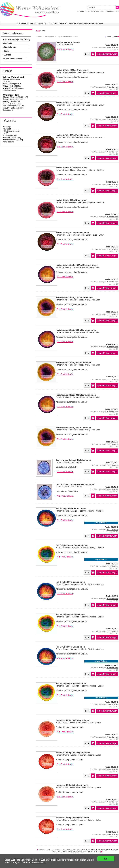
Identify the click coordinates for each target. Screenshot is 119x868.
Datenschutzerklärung (14, 140)
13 (67, 850)
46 (84, 852)
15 (72, 850)
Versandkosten (93, 11)
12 (64, 850)
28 (104, 850)
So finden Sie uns (12, 131)
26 (99, 850)
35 (56, 852)
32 (114, 850)
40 (69, 852)
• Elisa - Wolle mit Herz (13, 59)
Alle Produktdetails (65, 49)
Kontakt (110, 11)
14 (69, 850)
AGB (103, 11)
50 (94, 852)
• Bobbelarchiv (10, 47)
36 (59, 852)
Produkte (82, 11)
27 (102, 850)
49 (91, 852)
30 (109, 850)
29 (107, 850)
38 (64, 852)
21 (87, 850)
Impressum (9, 142)
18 (79, 850)
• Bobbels (7, 43)
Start (117, 11)
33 (117, 850)
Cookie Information (39, 862)
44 (79, 852)
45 (81, 852)
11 (62, 850)
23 (92, 850)
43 (76, 852)
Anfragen (8, 127)
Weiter (115, 36)
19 (82, 850)
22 (89, 850)
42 (74, 852)
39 (66, 852)
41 (71, 852)
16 (74, 850)
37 (61, 852)
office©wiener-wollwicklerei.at (90, 23)
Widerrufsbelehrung (13, 138)
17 (77, 850)
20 (84, 850)
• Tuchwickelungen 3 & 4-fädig (17, 39)
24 (94, 850)
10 (59, 850)
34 (54, 852)
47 (86, 852)
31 (112, 850)
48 (89, 852)
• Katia (6, 51)
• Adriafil (7, 55)
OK (106, 859)
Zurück (108, 36)
